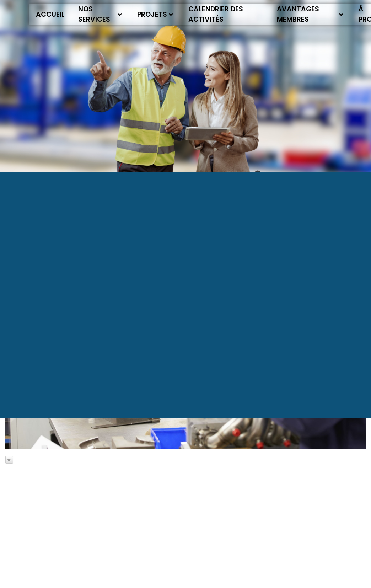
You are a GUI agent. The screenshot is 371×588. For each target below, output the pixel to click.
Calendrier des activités (216, 14)
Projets (155, 14)
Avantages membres (310, 14)
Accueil (50, 14)
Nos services (100, 14)
